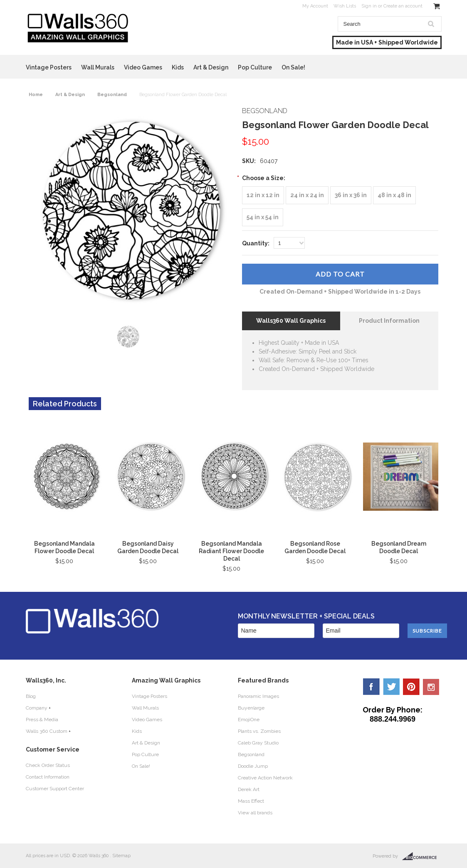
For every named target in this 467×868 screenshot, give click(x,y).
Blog (31, 696)
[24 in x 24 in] (307, 195)
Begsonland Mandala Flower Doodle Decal (64, 547)
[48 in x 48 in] (394, 195)
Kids (178, 67)
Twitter (391, 687)
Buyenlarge (251, 708)
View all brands (255, 813)
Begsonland (112, 95)
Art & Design (211, 67)
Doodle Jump (253, 766)
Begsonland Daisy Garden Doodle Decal (148, 547)
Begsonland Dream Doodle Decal (399, 547)
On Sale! (293, 67)
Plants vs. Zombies (259, 731)
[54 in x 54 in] (263, 217)
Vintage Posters (49, 67)
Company (37, 708)
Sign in (369, 6)
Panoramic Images (258, 696)
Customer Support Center (55, 789)
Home (36, 95)
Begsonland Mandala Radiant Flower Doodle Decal (231, 551)
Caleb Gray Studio (258, 743)
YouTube (431, 687)
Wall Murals (98, 67)
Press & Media (42, 720)
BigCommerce (422, 856)
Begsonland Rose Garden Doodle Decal (315, 547)
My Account (315, 6)
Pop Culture (255, 67)
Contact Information (48, 777)
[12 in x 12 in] (263, 195)
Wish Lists (345, 6)
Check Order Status (48, 765)
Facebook (371, 687)
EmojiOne (249, 720)
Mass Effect (251, 801)
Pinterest (411, 687)
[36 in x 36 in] (351, 195)
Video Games (143, 67)
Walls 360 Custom (47, 731)
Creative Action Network (265, 778)
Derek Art (249, 789)
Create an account (403, 6)
